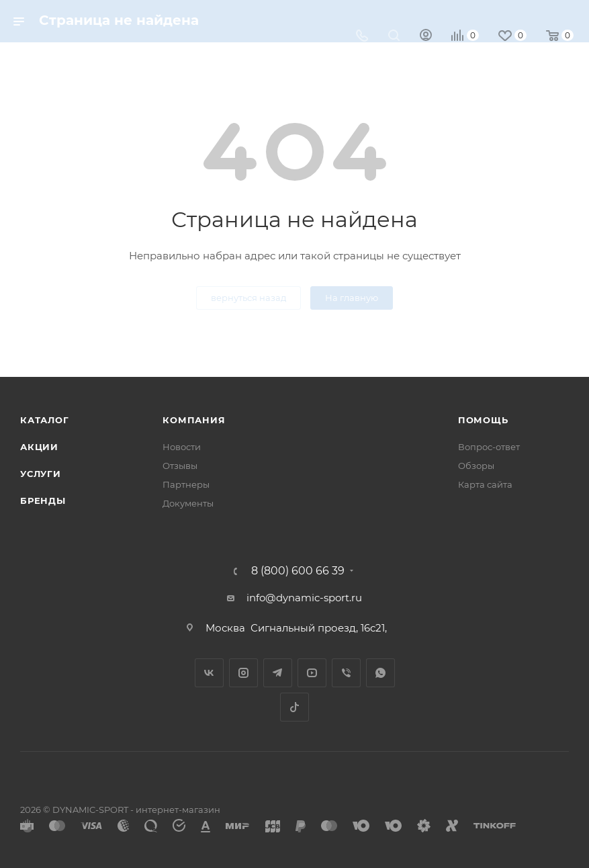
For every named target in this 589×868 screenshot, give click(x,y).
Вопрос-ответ (489, 447)
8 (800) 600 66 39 (298, 571)
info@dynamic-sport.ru (304, 598)
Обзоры (476, 466)
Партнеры (186, 484)
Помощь (483, 420)
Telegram (278, 673)
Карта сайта (485, 484)
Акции (39, 447)
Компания (194, 420)
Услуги (41, 474)
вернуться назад (248, 298)
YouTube (312, 673)
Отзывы (180, 466)
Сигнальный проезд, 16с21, (320, 628)
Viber (346, 673)
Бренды (43, 501)
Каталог (45, 420)
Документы (188, 503)
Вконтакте (209, 673)
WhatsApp (380, 673)
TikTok (294, 707)
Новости (182, 447)
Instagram (243, 673)
